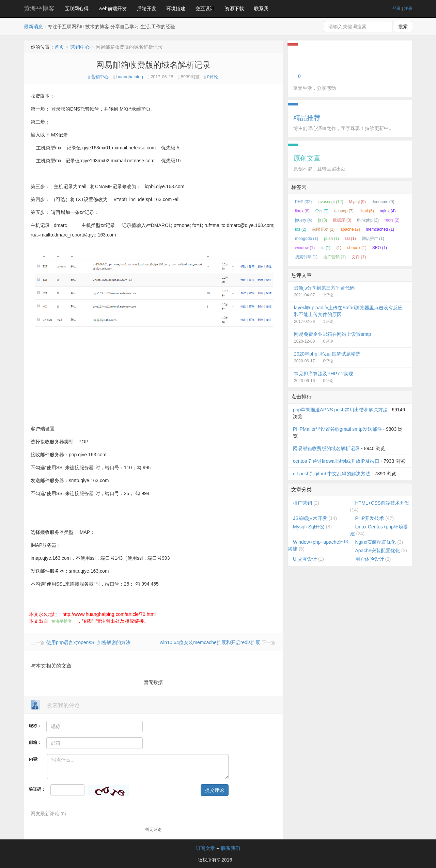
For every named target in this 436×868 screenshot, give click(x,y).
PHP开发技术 (370, 518)
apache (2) (350, 229)
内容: (34, 759)
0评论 (213, 77)
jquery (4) (304, 220)
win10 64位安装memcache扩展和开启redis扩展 (211, 642)
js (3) (323, 220)
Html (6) (367, 211)
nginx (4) (388, 211)
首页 (59, 47)
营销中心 (80, 47)
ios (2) (301, 229)
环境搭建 (176, 9)
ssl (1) (350, 239)
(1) (339, 248)
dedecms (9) (383, 202)
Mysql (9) (357, 202)
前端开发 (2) (323, 229)
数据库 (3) (342, 220)
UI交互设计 (305, 559)
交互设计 (205, 9)
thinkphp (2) (368, 220)
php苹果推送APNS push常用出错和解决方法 (340, 410)
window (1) (305, 248)
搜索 (403, 27)
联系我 (261, 9)
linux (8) (302, 211)
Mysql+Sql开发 (309, 527)
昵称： (35, 726)
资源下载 (234, 9)
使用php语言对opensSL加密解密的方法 (88, 642)
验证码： (37, 789)
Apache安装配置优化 (378, 551)
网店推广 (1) (373, 239)
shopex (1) (357, 248)
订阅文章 (205, 848)
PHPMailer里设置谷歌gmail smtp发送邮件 (337, 429)
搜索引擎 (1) (306, 257)
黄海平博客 (39, 9)
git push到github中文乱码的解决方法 (332, 474)
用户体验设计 (370, 559)
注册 (408, 9)
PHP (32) (303, 202)
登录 (396, 9)
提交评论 (215, 790)
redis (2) (392, 220)
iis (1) (325, 248)
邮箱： (35, 742)
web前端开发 (113, 9)
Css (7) (322, 211)
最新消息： (36, 27)
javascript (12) (330, 202)
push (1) (331, 239)
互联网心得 (77, 9)
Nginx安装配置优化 (376, 542)
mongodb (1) (307, 239)
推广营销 (302, 503)
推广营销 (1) (334, 257)
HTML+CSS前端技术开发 (382, 503)
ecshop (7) (344, 211)
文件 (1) (359, 257)
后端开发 (146, 9)
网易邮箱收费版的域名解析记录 (153, 65)
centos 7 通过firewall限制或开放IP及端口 (336, 461)
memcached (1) (380, 229)
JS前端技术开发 (310, 518)
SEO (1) (380, 248)
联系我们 (231, 848)
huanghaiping (130, 77)
